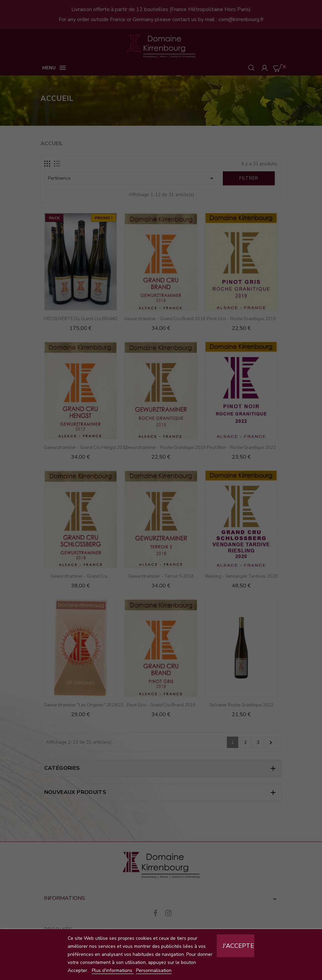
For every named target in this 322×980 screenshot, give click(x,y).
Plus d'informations (113, 970)
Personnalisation (154, 970)
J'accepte (238, 946)
